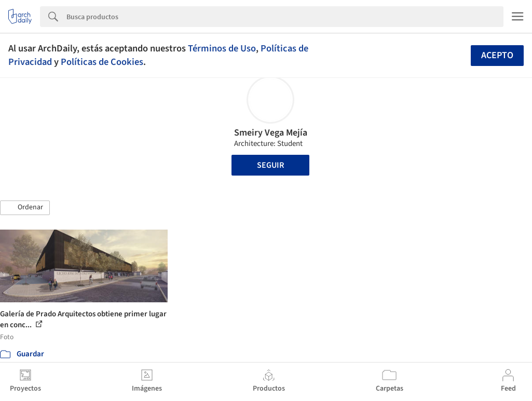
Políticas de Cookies (102, 62)
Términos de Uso (222, 48)
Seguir (270, 165)
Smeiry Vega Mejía (271, 133)
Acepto (497, 55)
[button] (25, 208)
